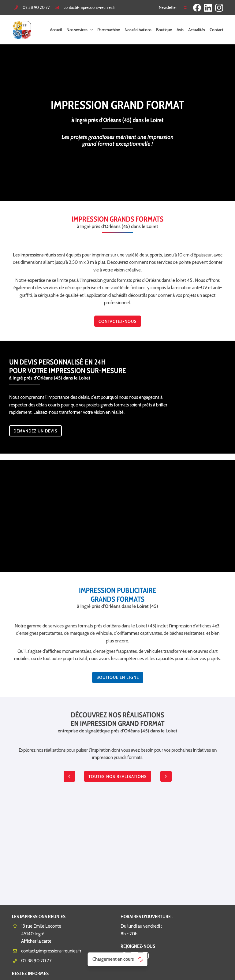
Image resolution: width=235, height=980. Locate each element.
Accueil (56, 30)
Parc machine (109, 30)
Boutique (164, 30)
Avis (180, 30)
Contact (216, 30)
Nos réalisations (138, 30)
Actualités (197, 30)
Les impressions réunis (34, 255)
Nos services (77, 30)
